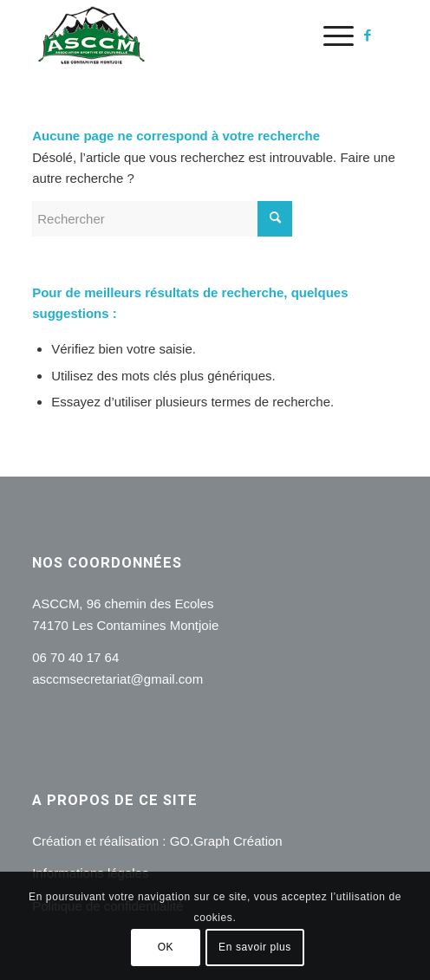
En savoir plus (255, 947)
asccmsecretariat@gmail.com (117, 679)
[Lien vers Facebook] (368, 36)
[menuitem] (330, 36)
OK (166, 947)
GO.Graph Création (226, 841)
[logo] (178, 36)
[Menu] (330, 36)
